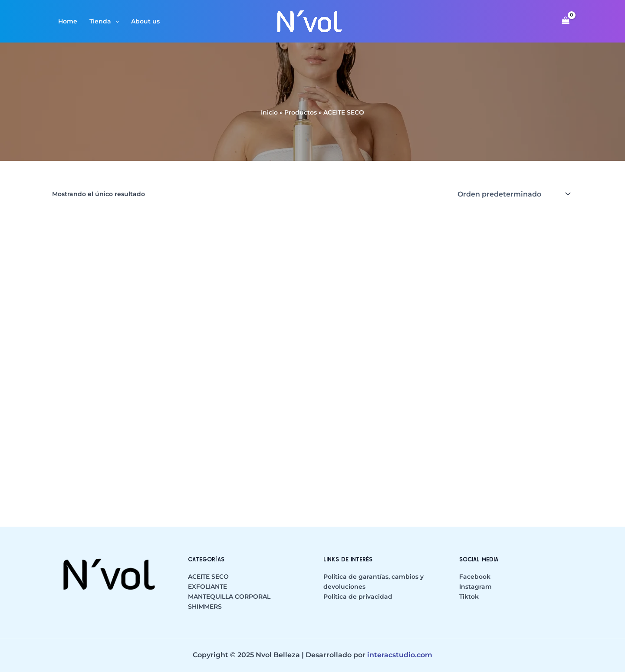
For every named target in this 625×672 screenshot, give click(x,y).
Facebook (475, 577)
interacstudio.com (400, 655)
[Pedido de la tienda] (513, 194)
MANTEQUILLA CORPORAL (229, 597)
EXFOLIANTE (207, 587)
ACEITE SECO (208, 577)
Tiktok (469, 597)
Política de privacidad (358, 597)
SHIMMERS (205, 606)
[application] (115, 21)
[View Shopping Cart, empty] (566, 21)
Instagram (475, 587)
